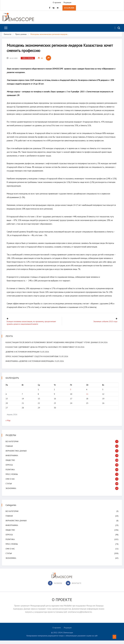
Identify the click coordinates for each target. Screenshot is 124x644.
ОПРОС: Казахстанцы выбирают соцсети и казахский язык (32, 360)
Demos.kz (8, 34)
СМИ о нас (10, 482)
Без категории (12, 445)
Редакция (67, 3)
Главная (9, 450)
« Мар (8, 424)
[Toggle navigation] (5, 28)
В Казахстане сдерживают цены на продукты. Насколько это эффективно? (40, 351)
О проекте (57, 3)
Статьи (9, 487)
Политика (10, 473)
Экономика (11, 492)
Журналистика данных (16, 454)
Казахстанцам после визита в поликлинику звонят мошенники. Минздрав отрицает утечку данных (52, 346)
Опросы (9, 468)
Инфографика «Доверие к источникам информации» (30, 365)
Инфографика (12, 459)
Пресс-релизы (21, 34)
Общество (10, 464)
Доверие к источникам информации (23, 355)
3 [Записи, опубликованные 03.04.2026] (70, 393)
